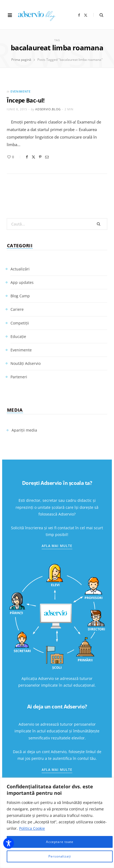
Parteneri (19, 377)
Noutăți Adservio (26, 363)
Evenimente (21, 91)
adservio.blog (48, 109)
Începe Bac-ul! (26, 100)
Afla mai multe (57, 546)
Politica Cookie (32, 828)
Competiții (20, 323)
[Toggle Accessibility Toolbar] (9, 843)
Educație (18, 336)
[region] (57, 823)
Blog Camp (20, 296)
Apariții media (24, 430)
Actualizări (20, 269)
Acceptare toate (60, 842)
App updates (22, 282)
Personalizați (60, 856)
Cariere (17, 309)
